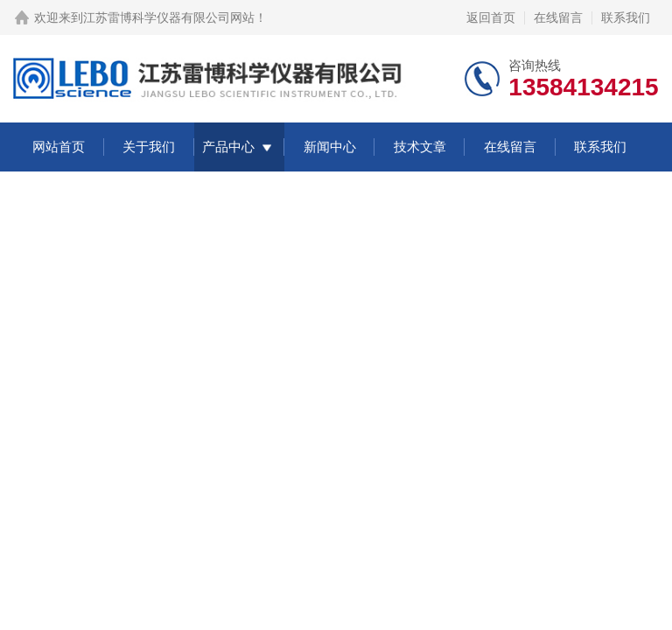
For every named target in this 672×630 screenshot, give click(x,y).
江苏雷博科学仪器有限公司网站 (169, 17)
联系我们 (626, 17)
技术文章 (420, 147)
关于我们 (149, 147)
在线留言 (558, 17)
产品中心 (228, 147)
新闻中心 (330, 147)
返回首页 (491, 17)
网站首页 (59, 147)
